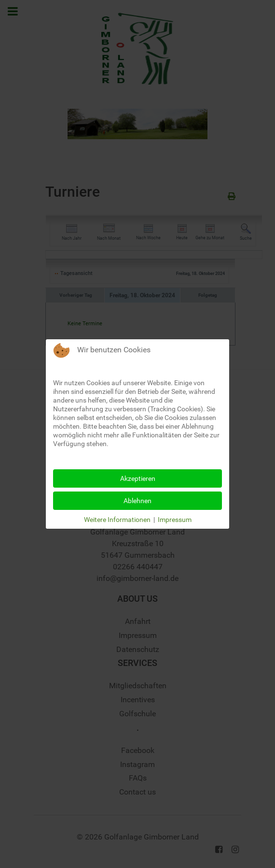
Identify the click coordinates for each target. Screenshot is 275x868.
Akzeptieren (138, 478)
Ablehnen (137, 501)
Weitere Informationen (117, 520)
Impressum (175, 520)
